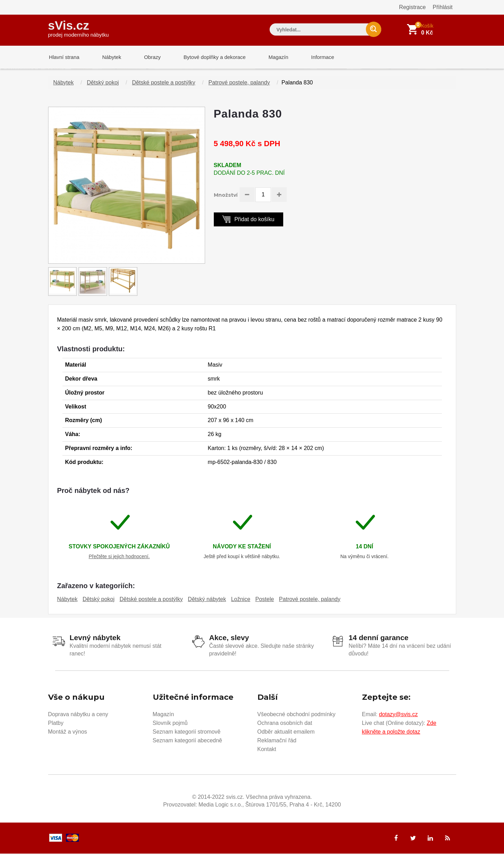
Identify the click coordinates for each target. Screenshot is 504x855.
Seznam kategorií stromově (187, 733)
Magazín (271, 57)
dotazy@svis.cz (398, 715)
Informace (314, 57)
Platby (56, 724)
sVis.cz (78, 28)
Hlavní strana (63, 57)
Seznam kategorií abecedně (187, 741)
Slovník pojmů (170, 724)
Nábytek (109, 57)
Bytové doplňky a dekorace (209, 57)
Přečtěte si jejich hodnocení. (119, 558)
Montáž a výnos (68, 733)
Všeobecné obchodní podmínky (296, 715)
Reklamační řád (277, 741)
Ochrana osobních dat (285, 724)
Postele (265, 601)
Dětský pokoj (103, 84)
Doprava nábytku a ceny (78, 715)
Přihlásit (443, 7)
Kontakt (267, 750)
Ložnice (240, 601)
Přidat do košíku (249, 220)
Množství (226, 196)
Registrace (412, 7)
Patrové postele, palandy (239, 84)
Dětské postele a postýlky (163, 84)
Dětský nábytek (207, 601)
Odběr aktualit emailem (286, 733)
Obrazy (148, 57)
